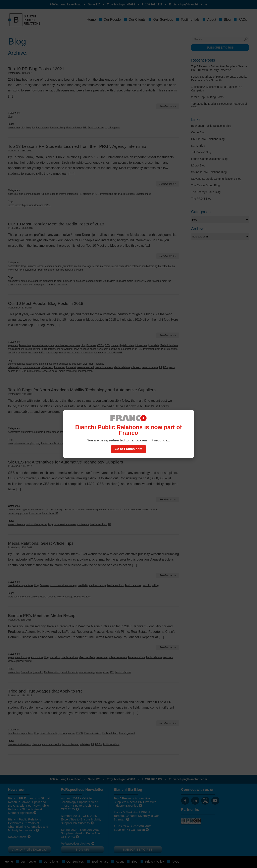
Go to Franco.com (129, 449)
